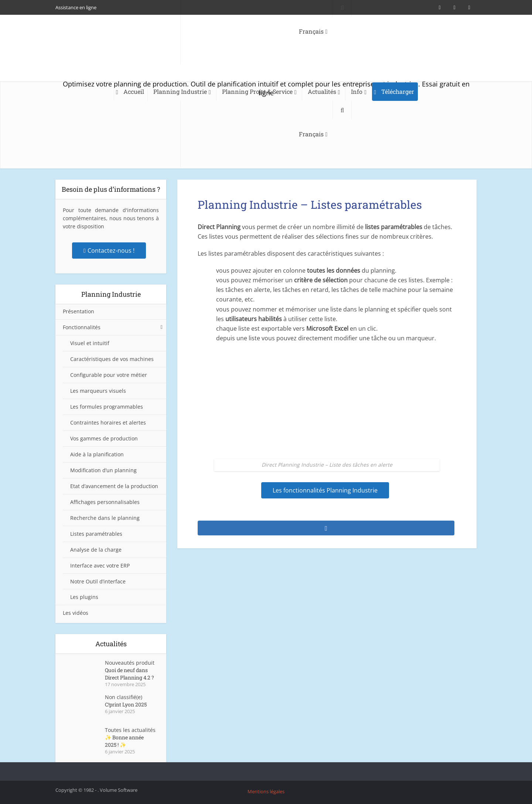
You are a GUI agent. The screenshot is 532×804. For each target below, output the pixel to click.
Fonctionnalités (82, 327)
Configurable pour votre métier (109, 375)
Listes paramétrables (96, 534)
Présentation (79, 311)
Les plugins (84, 597)
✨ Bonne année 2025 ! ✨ (124, 741)
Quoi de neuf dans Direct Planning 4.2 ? (129, 674)
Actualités (322, 91)
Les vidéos (76, 613)
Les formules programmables (107, 407)
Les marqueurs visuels (98, 391)
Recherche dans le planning (105, 518)
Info (357, 91)
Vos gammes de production (104, 438)
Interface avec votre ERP (100, 565)
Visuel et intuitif (90, 343)
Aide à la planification (97, 454)
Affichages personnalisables (105, 502)
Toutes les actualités (130, 730)
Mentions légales (266, 791)
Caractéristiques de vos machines (112, 359)
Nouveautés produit (130, 663)
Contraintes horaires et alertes (108, 423)
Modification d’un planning (103, 470)
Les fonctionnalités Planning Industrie (325, 490)
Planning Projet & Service (257, 91)
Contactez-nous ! (109, 251)
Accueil (134, 91)
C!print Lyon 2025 (126, 704)
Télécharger (398, 91)
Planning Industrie (180, 91)
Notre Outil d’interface (98, 581)
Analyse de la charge (96, 550)
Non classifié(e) (124, 697)
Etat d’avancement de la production (114, 486)
